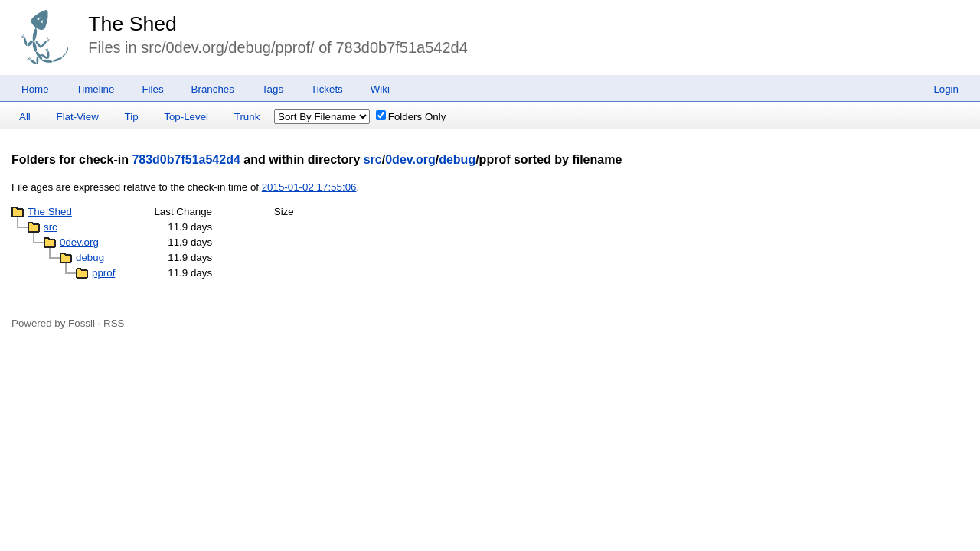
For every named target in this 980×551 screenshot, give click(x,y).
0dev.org (410, 160)
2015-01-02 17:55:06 (309, 187)
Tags (273, 89)
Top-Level (186, 117)
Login (946, 89)
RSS (114, 323)
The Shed (132, 24)
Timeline (96, 89)
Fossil (82, 323)
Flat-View (78, 117)
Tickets (327, 89)
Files (152, 89)
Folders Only (411, 117)
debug (457, 160)
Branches (213, 89)
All (25, 117)
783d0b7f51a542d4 (186, 160)
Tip (132, 117)
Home (35, 89)
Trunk (247, 117)
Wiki (380, 89)
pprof (103, 273)
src (373, 160)
